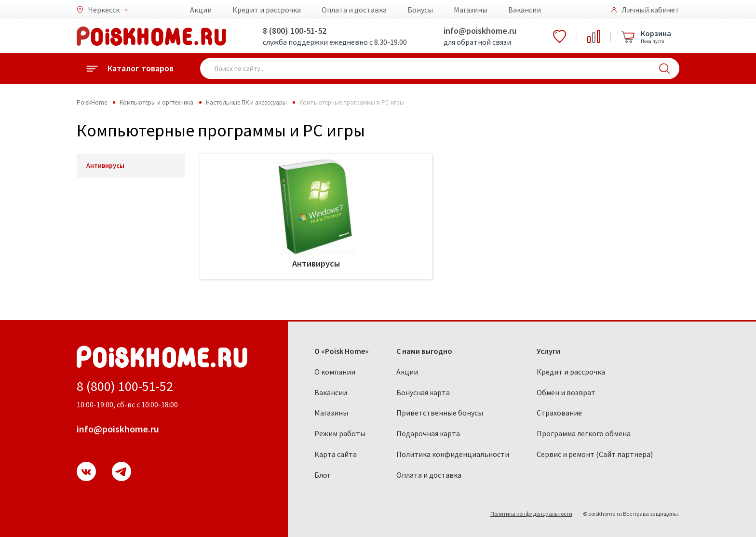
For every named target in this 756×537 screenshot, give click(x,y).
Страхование (559, 413)
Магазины (471, 10)
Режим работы (340, 433)
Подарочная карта (428, 433)
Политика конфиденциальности (453, 454)
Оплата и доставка (354, 10)
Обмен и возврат (566, 392)
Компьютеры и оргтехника (156, 102)
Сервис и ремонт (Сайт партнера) (595, 454)
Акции (201, 10)
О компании (335, 372)
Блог (323, 475)
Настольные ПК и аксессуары (246, 102)
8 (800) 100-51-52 (295, 31)
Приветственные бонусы (440, 413)
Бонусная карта (423, 392)
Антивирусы (105, 165)
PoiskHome (92, 102)
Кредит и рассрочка (267, 10)
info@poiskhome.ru (480, 31)
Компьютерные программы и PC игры (352, 102)
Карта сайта (336, 454)
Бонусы (420, 10)
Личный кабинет (650, 10)
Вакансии (525, 10)
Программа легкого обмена (584, 433)
